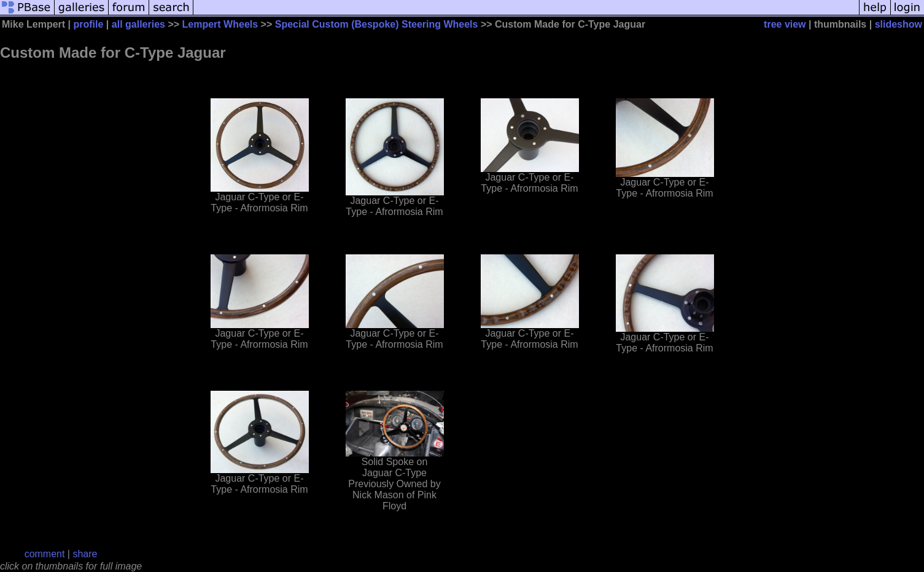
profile (89, 24)
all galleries (138, 24)
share (85, 554)
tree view (785, 24)
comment (45, 554)
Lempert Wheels (220, 24)
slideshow (899, 24)
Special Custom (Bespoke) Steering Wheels (377, 24)
